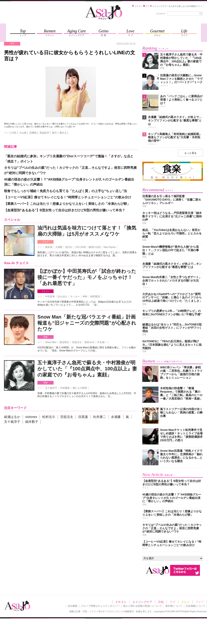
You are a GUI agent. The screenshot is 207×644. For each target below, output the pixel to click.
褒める (63, 133)
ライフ (45, 242)
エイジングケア (142, 602)
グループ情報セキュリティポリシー (100, 606)
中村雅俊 (65, 388)
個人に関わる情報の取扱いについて (143, 606)
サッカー (75, 296)
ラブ (172, 602)
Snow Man (51, 342)
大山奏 (23, 133)
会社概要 (73, 606)
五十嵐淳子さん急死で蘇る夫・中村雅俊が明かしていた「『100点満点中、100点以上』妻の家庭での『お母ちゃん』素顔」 (87, 369)
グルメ (185, 602)
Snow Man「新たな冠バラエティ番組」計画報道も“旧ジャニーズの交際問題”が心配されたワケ (87, 323)
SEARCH (161, 14)
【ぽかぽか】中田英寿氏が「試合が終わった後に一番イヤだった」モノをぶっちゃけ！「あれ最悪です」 (87, 277)
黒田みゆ (89, 342)
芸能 (45, 337)
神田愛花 (95, 296)
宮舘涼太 (77, 342)
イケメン (45, 291)
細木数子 (32, 422)
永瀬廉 (116, 417)
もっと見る (190, 153)
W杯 (85, 296)
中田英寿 (50, 296)
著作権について (174, 606)
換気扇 (49, 247)
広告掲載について (195, 606)
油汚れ (69, 247)
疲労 (54, 133)
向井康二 (99, 417)
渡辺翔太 (64, 342)
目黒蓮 (83, 417)
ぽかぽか (62, 296)
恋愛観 (33, 133)
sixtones (31, 417)
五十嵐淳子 (51, 388)
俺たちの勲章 (80, 388)
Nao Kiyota (109, 247)
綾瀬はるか (12, 417)
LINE (14, 133)
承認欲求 (44, 133)
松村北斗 (49, 417)
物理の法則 (95, 247)
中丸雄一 (102, 342)
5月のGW (81, 247)
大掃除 (59, 247)
